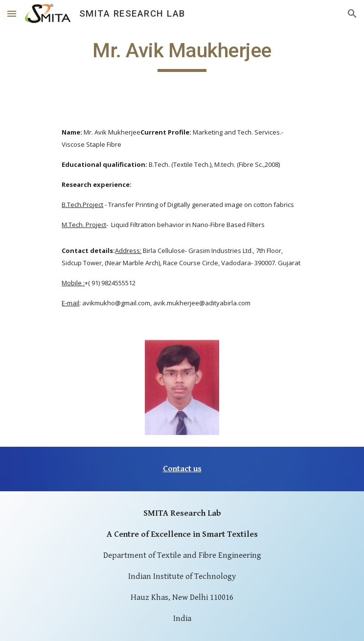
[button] (12, 13)
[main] (182, 55)
